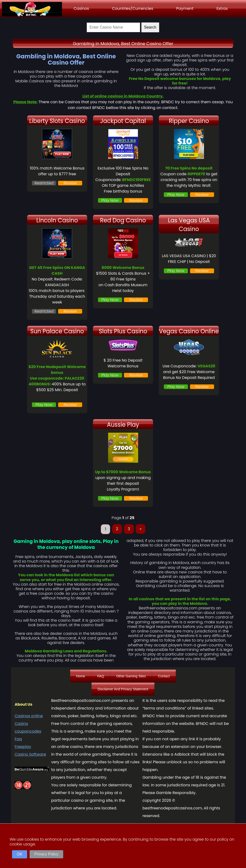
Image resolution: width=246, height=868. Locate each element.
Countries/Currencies (132, 9)
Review (70, 183)
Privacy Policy (46, 854)
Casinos (81, 9)
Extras (222, 9)
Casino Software (30, 754)
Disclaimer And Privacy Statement (123, 689)
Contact (164, 676)
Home (81, 676)
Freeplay (23, 747)
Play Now (110, 200)
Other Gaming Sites (131, 676)
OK (20, 854)
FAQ (101, 676)
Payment (185, 9)
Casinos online (29, 716)
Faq (18, 739)
